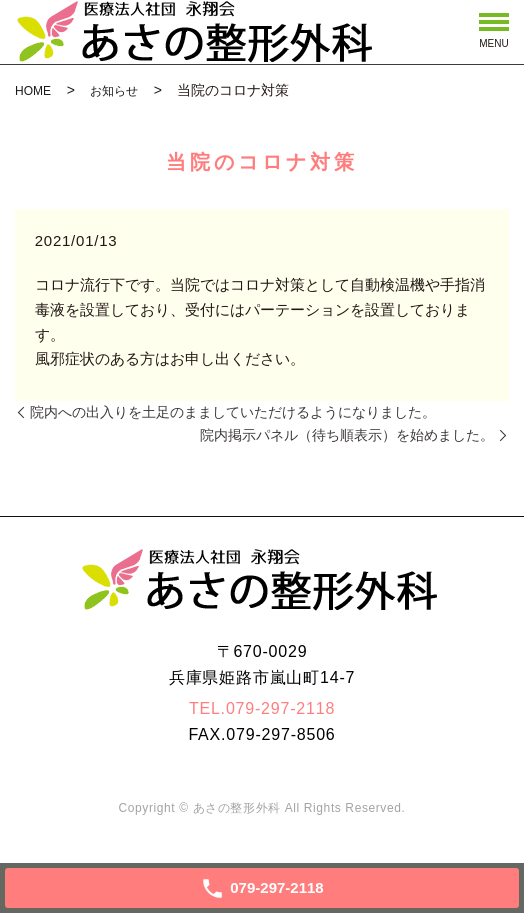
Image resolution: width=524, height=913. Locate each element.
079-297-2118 (280, 708)
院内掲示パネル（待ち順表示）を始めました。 (347, 435)
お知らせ (114, 91)
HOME (33, 91)
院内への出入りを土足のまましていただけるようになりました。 (233, 412)
